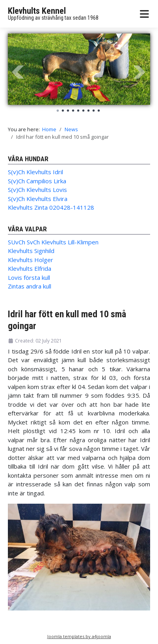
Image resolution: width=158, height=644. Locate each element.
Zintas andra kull (30, 286)
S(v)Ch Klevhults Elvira (38, 199)
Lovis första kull (29, 277)
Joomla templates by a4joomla (79, 636)
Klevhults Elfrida (30, 268)
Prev (18, 72)
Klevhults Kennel (37, 11)
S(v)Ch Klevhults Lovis (37, 190)
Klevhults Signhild (31, 251)
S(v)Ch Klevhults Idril (35, 172)
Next (140, 72)
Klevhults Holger (31, 260)
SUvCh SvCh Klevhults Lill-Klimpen (53, 242)
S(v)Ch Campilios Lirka (37, 181)
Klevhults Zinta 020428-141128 (51, 207)
